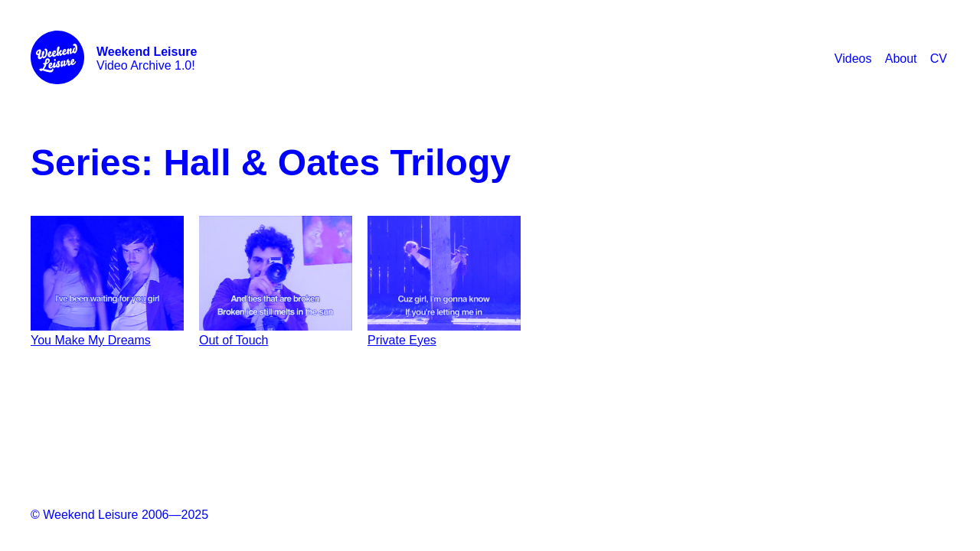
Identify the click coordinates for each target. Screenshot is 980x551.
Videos (853, 59)
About (901, 59)
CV (939, 59)
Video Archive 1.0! (147, 59)
